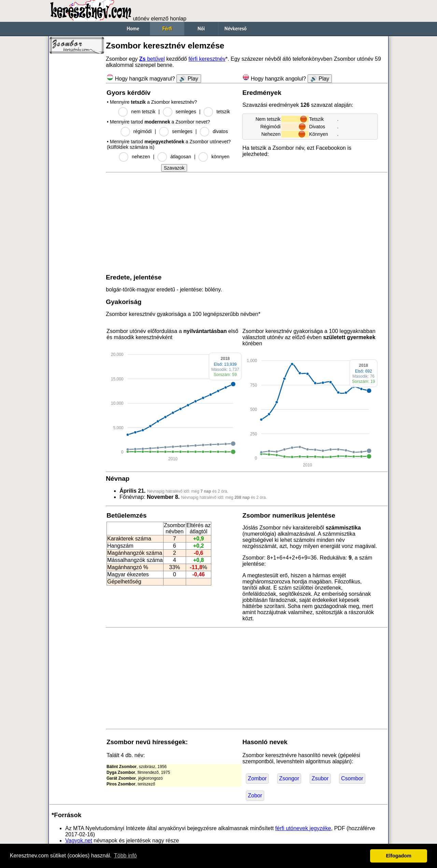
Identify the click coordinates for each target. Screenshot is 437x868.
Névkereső (236, 28)
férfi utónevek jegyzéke (303, 828)
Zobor (255, 795)
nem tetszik (143, 112)
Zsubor (320, 778)
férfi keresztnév (207, 59)
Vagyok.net (79, 841)
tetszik (223, 112)
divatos (220, 131)
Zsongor (289, 778)
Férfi (167, 28)
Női (201, 28)
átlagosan (181, 157)
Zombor (257, 778)
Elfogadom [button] (399, 856)
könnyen (220, 157)
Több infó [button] (125, 856)
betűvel (152, 59)
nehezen (141, 157)
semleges (186, 112)
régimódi (143, 131)
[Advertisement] (77, 160)
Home (133, 28)
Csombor (352, 778)
